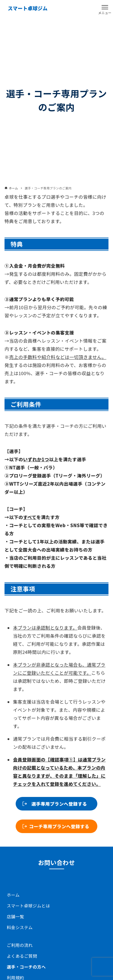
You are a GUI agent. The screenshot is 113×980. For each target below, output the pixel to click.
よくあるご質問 (22, 956)
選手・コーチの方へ (26, 967)
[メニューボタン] (105, 7)
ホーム (13, 895)
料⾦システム (20, 927)
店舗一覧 (16, 916)
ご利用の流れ (20, 945)
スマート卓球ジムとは (28, 906)
